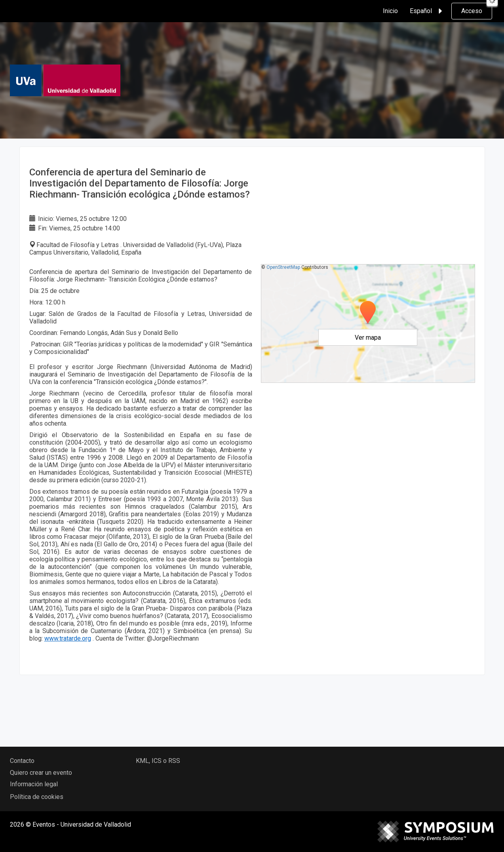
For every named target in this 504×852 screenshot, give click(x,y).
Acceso (472, 11)
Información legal (34, 784)
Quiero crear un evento (41, 773)
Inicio (390, 11)
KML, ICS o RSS (158, 761)
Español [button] (427, 11)
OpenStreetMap (283, 267)
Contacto (22, 761)
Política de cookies (37, 797)
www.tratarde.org (68, 638)
